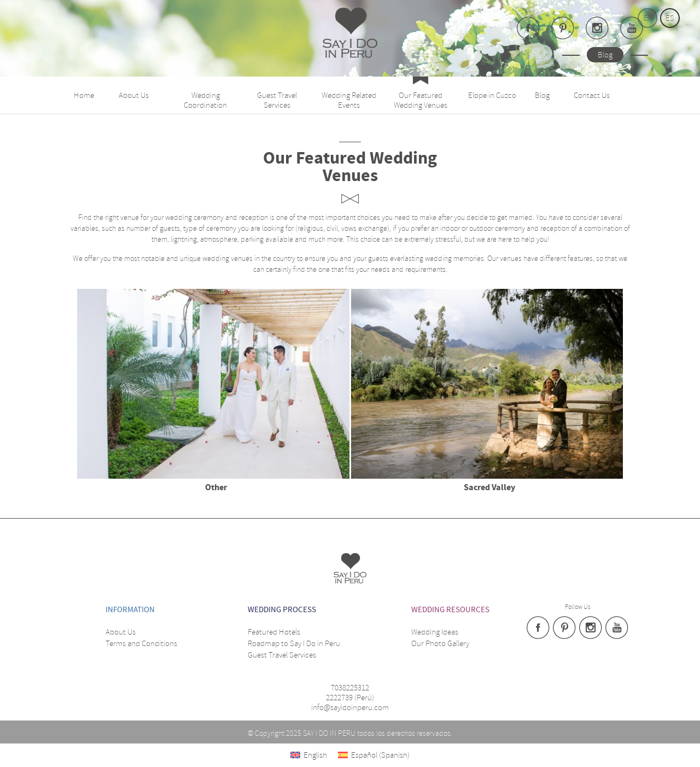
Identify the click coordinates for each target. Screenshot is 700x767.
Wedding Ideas (435, 632)
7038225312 (350, 688)
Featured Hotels (274, 632)
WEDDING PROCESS (282, 610)
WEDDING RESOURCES (450, 610)
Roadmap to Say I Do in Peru (294, 643)
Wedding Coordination (205, 100)
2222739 (339, 698)
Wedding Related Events (349, 100)
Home (84, 95)
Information (130, 610)
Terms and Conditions (141, 643)
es (670, 18)
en (648, 18)
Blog (605, 55)
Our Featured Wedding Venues (421, 100)
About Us (134, 95)
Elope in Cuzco (492, 95)
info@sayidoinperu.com (350, 707)
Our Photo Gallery (440, 643)
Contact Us (592, 95)
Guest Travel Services (277, 100)
